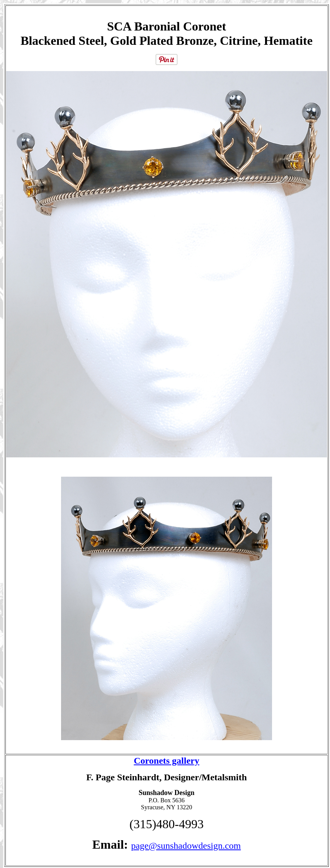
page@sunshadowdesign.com (186, 846)
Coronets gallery (167, 761)
